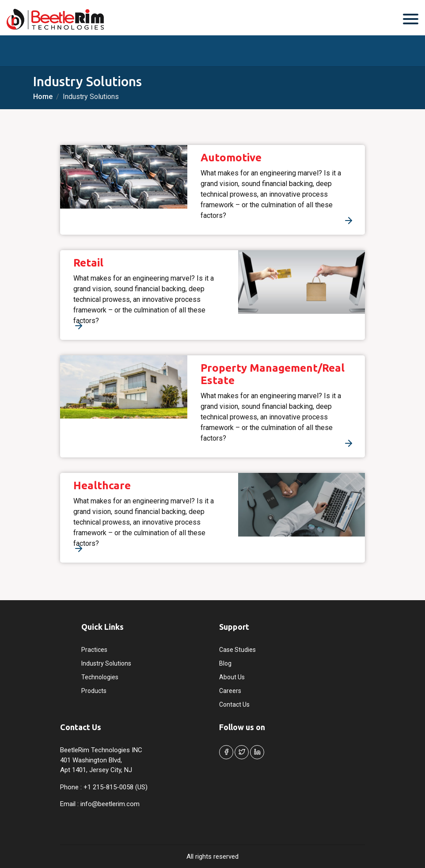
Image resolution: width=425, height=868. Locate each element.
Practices (94, 650)
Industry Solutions (106, 663)
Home (43, 97)
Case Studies (237, 650)
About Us (232, 677)
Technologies (100, 677)
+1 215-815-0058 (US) (116, 787)
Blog (225, 663)
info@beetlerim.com (110, 804)
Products (94, 691)
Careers (230, 691)
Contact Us (234, 704)
